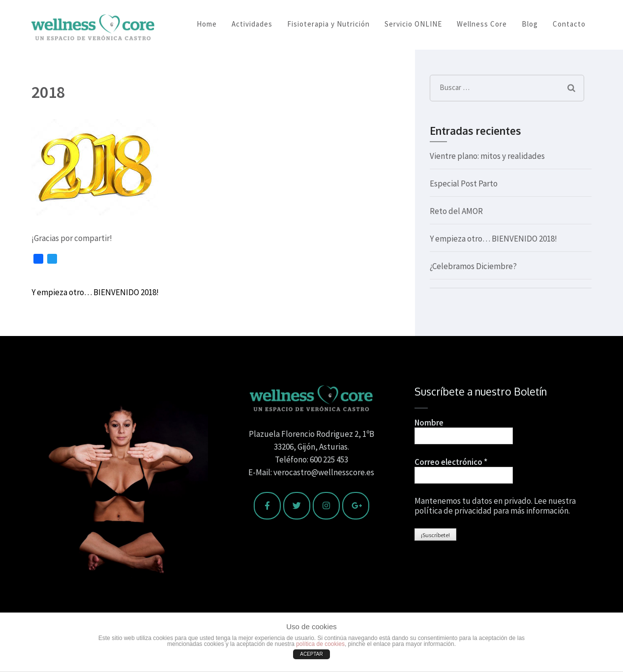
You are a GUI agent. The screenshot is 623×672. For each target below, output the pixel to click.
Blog (530, 24)
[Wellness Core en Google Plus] (356, 506)
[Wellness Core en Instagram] (326, 506)
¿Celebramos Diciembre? (473, 266)
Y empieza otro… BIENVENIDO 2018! (95, 292)
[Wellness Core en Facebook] (267, 506)
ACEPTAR (311, 654)
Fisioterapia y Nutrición (328, 24)
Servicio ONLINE (413, 24)
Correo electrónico (451, 462)
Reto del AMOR (456, 211)
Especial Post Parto (464, 183)
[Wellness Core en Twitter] (297, 506)
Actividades (252, 24)
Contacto (569, 24)
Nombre (429, 423)
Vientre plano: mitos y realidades (487, 156)
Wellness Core (482, 24)
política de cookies (320, 644)
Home (207, 24)
